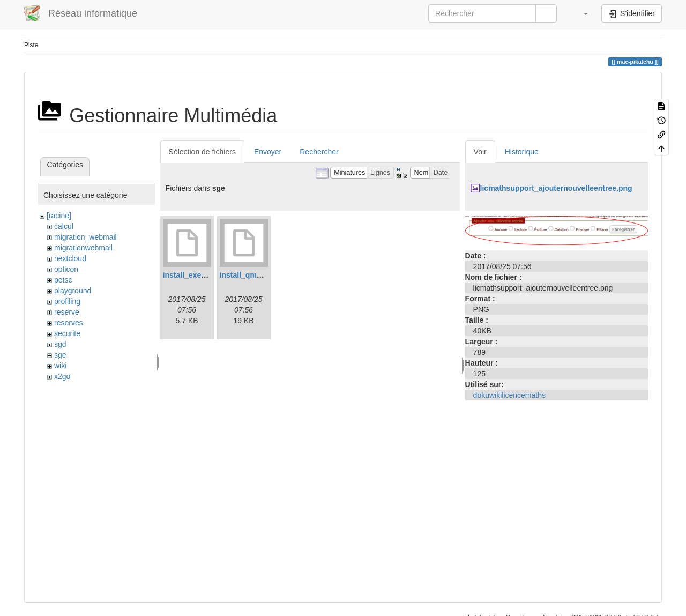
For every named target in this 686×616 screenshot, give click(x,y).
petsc (63, 280)
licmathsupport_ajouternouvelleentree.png (556, 188)
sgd (60, 344)
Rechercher (319, 152)
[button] (580, 13)
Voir (480, 152)
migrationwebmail (83, 248)
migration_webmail (85, 237)
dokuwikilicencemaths (509, 395)
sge (60, 355)
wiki (60, 366)
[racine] (59, 216)
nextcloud (70, 258)
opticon (66, 269)
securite (67, 333)
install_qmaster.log (254, 275)
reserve (67, 312)
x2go (62, 376)
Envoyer (268, 152)
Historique (522, 152)
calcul (64, 226)
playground (73, 291)
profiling (67, 301)
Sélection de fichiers (202, 152)
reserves (69, 323)
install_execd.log (193, 275)
